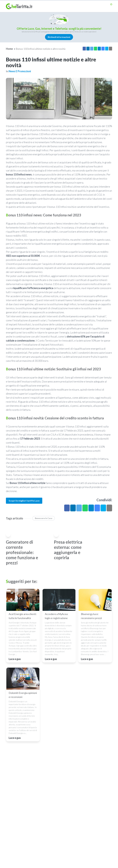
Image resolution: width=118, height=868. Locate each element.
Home (9, 49)
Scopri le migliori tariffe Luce (24, 501)
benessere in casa (44, 518)
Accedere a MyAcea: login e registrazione (57, 616)
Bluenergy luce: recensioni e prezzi (91, 616)
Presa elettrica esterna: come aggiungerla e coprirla (68, 550)
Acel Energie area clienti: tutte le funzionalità (23, 616)
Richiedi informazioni (59, 37)
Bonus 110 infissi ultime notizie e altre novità (41, 49)
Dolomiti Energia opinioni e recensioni (23, 695)
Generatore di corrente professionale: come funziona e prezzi (22, 552)
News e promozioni (20, 71)
